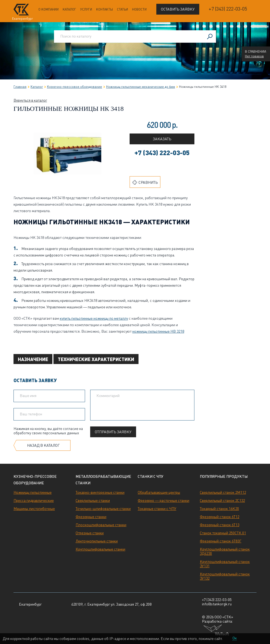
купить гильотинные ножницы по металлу (94, 318)
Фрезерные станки (91, 517)
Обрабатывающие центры (159, 492)
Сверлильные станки (93, 500)
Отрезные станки (90, 533)
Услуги (86, 9)
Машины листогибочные (34, 509)
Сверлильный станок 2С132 (222, 500)
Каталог (69, 9)
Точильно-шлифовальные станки (103, 509)
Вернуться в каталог (30, 100)
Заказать (162, 139)
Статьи (122, 9)
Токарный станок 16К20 (219, 509)
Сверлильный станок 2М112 (223, 492)
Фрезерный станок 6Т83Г (221, 541)
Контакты (104, 9)
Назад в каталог (43, 445)
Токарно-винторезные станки (100, 492)
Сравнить (145, 182)
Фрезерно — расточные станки (163, 500)
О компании (48, 9)
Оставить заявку (178, 9)
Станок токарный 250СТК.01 (223, 533)
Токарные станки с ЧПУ (157, 509)
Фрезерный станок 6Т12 (220, 517)
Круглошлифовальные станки (100, 549)
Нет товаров (254, 56)
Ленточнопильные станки (97, 541)
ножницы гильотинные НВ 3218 (158, 331)
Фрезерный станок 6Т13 (220, 525)
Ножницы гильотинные (33, 492)
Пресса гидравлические (34, 500)
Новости (139, 9)
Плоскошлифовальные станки (101, 525)
